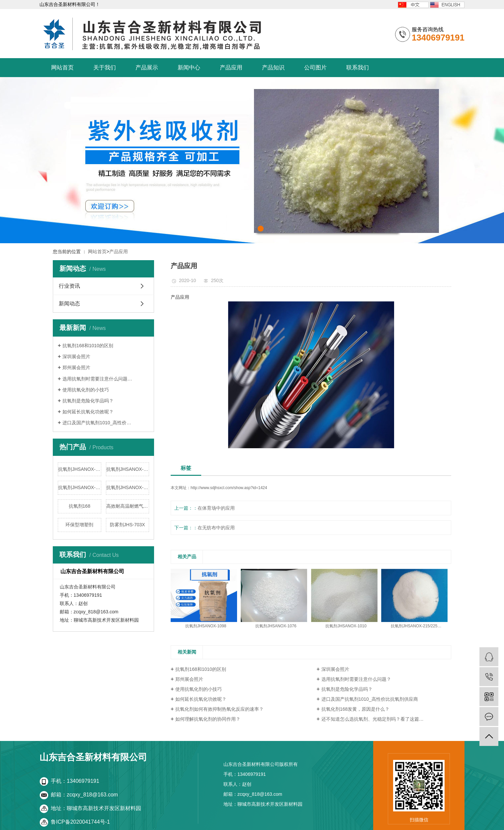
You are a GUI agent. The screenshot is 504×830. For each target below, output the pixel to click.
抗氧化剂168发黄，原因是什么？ (355, 709)
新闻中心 (189, 68)
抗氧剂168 (80, 506)
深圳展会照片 (76, 357)
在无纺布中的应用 (216, 528)
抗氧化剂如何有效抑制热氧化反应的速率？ (219, 709)
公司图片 (315, 68)
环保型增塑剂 (79, 525)
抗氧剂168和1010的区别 (88, 346)
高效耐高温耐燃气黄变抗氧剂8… (128, 506)
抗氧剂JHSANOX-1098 (80, 469)
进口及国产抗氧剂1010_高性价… (97, 423)
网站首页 (62, 68)
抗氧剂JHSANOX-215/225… (416, 626)
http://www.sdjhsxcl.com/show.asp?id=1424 (229, 488)
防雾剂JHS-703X (127, 525)
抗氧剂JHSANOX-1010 (80, 487)
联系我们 (358, 68)
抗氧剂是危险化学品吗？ (88, 401)
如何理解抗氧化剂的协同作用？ (208, 719)
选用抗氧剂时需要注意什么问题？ (356, 679)
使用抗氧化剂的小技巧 (86, 390)
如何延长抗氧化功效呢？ (88, 412)
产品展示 (147, 68)
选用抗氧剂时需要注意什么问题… (97, 379)
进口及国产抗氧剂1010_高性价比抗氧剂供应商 (370, 699)
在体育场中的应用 (216, 508)
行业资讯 (69, 286)
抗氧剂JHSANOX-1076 (128, 469)
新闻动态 (69, 304)
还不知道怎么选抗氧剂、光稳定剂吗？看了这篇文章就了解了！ (386, 719)
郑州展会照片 (76, 367)
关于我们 (105, 68)
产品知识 (273, 68)
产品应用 (231, 68)
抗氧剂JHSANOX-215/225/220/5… (128, 487)
